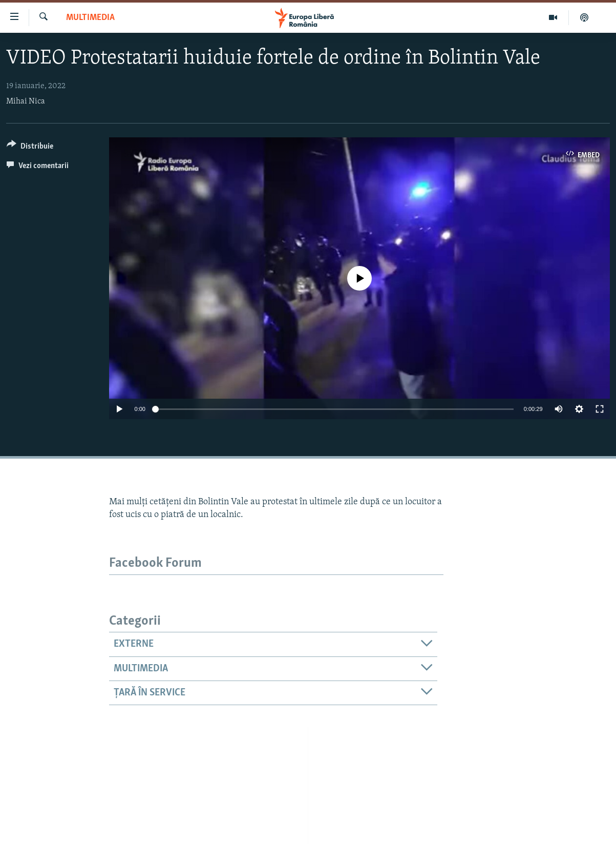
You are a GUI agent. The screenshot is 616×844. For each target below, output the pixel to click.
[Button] (30, 148)
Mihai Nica (26, 101)
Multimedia (90, 18)
